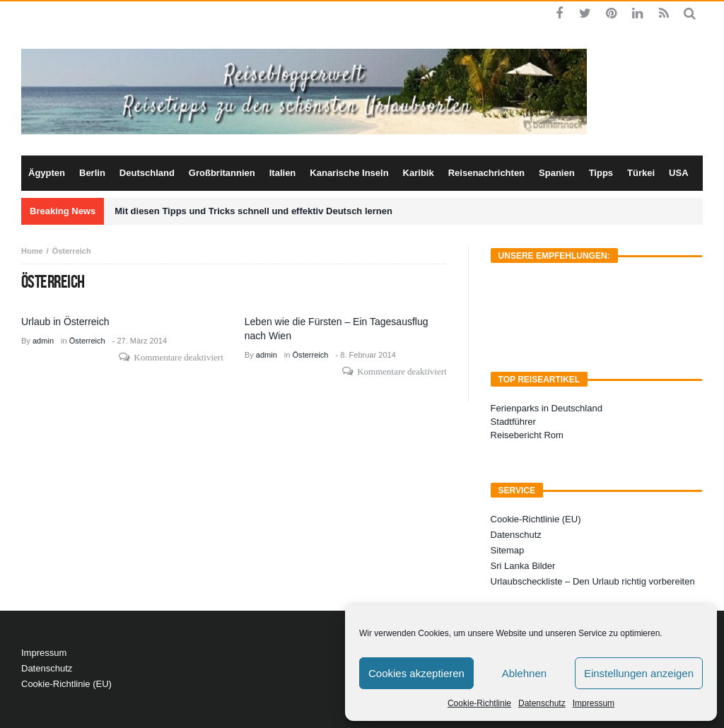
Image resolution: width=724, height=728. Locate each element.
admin (43, 341)
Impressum (594, 703)
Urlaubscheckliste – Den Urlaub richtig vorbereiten (593, 581)
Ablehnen (524, 673)
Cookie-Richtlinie (479, 703)
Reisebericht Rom (527, 435)
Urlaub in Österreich (65, 322)
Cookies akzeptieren (416, 673)
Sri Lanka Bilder (523, 566)
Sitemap (508, 550)
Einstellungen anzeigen (639, 673)
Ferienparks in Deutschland (547, 408)
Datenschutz (542, 703)
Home (32, 251)
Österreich (87, 341)
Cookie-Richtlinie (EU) (536, 519)
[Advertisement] (561, 310)
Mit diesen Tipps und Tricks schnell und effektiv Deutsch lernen (253, 211)
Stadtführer (513, 422)
